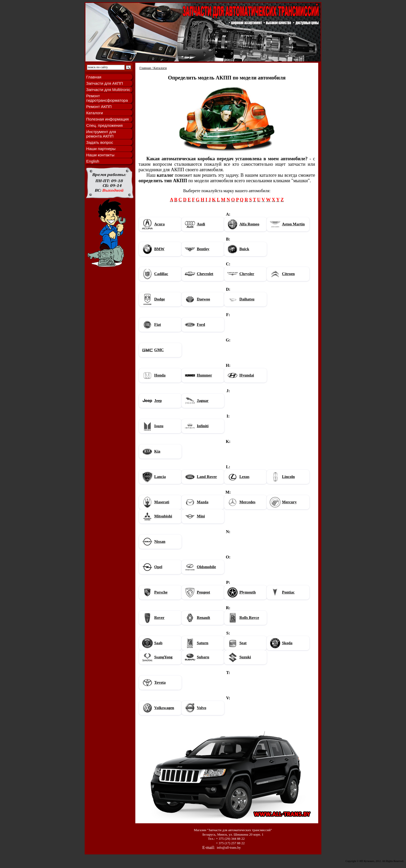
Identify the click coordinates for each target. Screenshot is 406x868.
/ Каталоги (159, 68)
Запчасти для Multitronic (108, 90)
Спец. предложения (104, 125)
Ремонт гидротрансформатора (107, 98)
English (93, 161)
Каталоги (95, 113)
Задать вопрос (100, 142)
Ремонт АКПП (99, 107)
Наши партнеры (101, 149)
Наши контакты (100, 155)
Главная (94, 77)
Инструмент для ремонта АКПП (101, 134)
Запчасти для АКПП (105, 83)
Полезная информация (108, 119)
